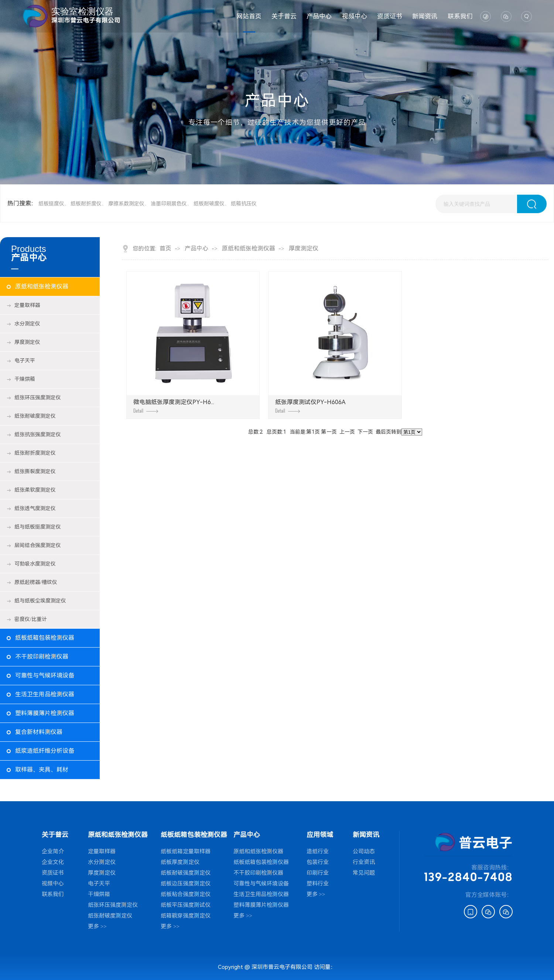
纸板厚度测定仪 (180, 862)
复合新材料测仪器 (39, 732)
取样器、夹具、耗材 (42, 770)
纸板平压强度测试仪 (186, 905)
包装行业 (318, 862)
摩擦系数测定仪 (126, 204)
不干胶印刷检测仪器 (42, 657)
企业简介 (53, 851)
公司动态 (364, 851)
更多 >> (97, 926)
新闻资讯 (425, 16)
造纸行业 (318, 851)
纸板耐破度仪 (209, 204)
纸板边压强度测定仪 (186, 884)
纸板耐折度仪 (86, 204)
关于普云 (284, 16)
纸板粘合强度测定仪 (186, 894)
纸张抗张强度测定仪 (38, 434)
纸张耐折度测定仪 (35, 453)
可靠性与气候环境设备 (45, 675)
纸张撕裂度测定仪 (35, 471)
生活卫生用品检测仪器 (45, 694)
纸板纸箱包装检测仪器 (45, 638)
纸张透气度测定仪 (35, 508)
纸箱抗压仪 (244, 204)
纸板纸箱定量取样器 (186, 851)
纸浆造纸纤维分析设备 (45, 751)
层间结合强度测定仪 (38, 545)
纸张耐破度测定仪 (35, 416)
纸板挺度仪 (51, 204)
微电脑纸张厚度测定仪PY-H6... (174, 406)
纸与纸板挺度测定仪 (38, 527)
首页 (165, 249)
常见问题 (364, 873)
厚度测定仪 (27, 342)
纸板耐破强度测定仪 (186, 873)
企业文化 (53, 862)
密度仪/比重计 (31, 619)
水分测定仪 (27, 324)
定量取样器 (27, 305)
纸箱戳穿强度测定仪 (186, 916)
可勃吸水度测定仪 (35, 564)
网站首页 (249, 16)
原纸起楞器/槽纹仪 (36, 582)
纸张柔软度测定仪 (35, 490)
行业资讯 (364, 862)
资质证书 (390, 16)
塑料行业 (318, 884)
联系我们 (460, 16)
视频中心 (355, 16)
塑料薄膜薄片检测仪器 (45, 713)
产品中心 (319, 16)
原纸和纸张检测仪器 (42, 286)
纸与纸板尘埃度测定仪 (40, 601)
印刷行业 (318, 873)
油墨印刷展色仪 (169, 204)
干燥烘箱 (25, 379)
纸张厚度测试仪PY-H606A (310, 406)
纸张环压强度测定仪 (38, 397)
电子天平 (25, 361)
